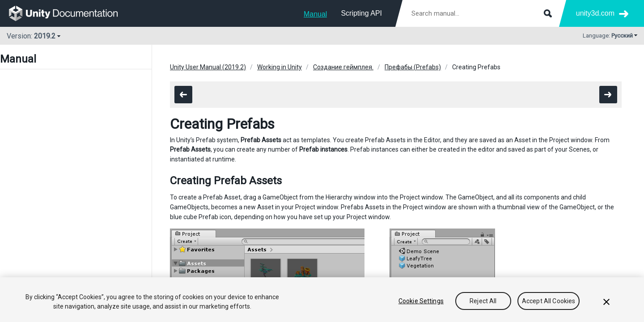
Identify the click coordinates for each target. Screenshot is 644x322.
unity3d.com (595, 13)
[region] (322, 300)
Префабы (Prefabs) (413, 67)
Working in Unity (280, 67)
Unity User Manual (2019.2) (208, 67)
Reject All (483, 301)
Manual (315, 14)
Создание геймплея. (343, 67)
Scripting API (361, 13)
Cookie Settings (421, 301)
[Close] (606, 302)
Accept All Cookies (549, 301)
